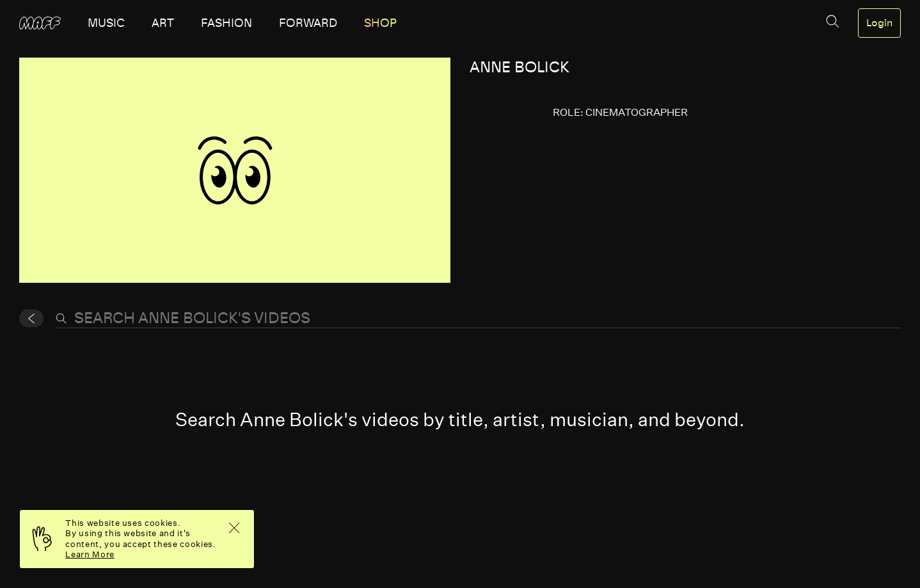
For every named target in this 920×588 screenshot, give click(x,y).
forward (308, 23)
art (163, 23)
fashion (226, 23)
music (106, 23)
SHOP (380, 23)
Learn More (90, 554)
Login (879, 23)
